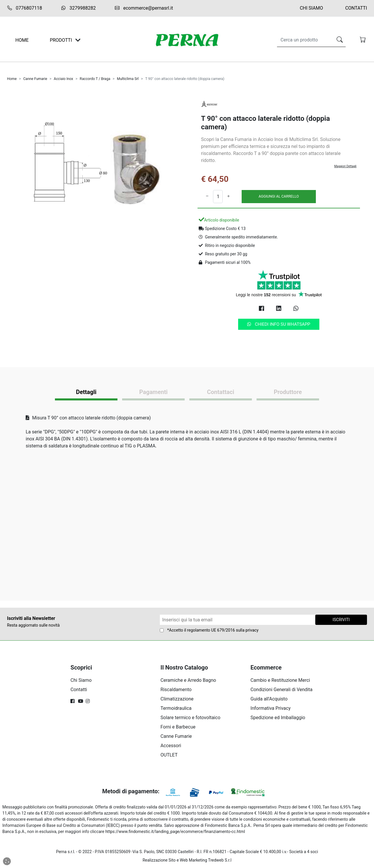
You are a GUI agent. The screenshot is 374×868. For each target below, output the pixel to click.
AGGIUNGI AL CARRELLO (279, 196)
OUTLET (169, 755)
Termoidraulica (176, 708)
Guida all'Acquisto (269, 699)
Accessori (171, 746)
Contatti (356, 8)
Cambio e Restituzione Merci (280, 680)
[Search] (304, 40)
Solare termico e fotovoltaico (190, 718)
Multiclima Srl (128, 79)
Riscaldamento (176, 690)
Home (12, 79)
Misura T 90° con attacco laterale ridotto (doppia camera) (88, 418)
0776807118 (25, 8)
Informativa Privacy (270, 708)
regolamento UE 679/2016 (211, 630)
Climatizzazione (177, 699)
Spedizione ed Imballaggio (278, 718)
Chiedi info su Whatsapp (279, 324)
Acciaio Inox (64, 79)
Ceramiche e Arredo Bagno (188, 680)
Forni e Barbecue (178, 727)
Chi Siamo (311, 8)
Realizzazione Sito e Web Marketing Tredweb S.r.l (187, 860)
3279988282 (78, 8)
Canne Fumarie (35, 79)
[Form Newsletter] (237, 620)
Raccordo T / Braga (95, 79)
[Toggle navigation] (78, 40)
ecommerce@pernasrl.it (144, 8)
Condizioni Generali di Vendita (281, 690)
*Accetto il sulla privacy (213, 630)
